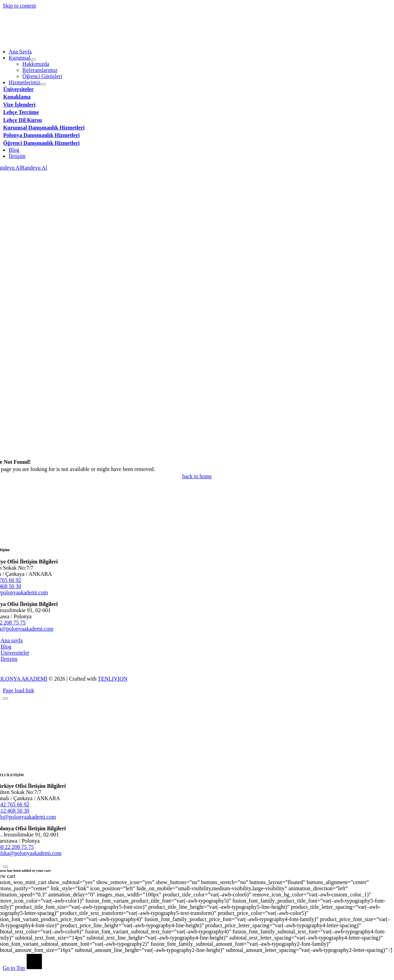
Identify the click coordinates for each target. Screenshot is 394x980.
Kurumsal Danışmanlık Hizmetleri (44, 128)
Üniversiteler (18, 89)
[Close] (5, 698)
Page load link (19, 690)
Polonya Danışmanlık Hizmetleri (41, 135)
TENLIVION (112, 679)
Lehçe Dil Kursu (22, 120)
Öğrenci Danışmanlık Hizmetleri (41, 143)
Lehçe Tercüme (21, 112)
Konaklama (17, 97)
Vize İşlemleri (19, 105)
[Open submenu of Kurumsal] (33, 60)
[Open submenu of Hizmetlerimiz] (43, 84)
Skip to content (19, 6)
